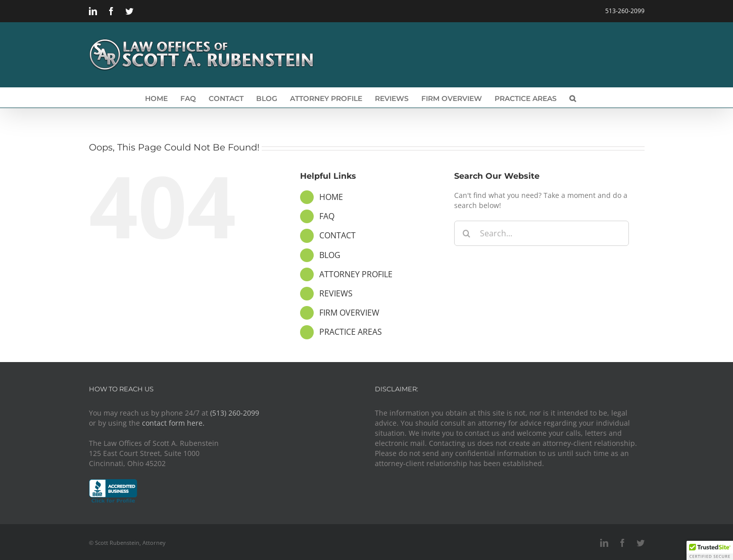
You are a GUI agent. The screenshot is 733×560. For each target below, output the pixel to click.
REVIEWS (336, 293)
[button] (573, 97)
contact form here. (173, 423)
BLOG (330, 255)
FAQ (327, 216)
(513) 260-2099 (235, 413)
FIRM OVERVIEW (349, 313)
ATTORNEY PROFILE (356, 274)
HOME (331, 197)
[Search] (467, 233)
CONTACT (337, 235)
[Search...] (542, 233)
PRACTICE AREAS (351, 332)
